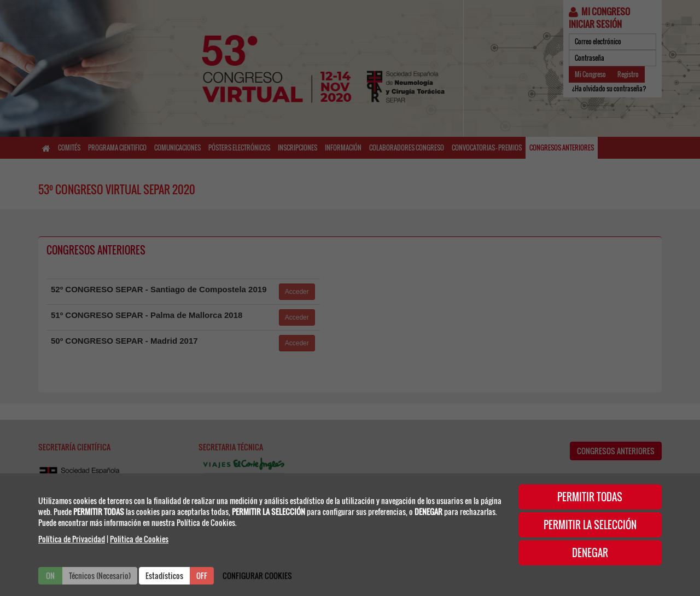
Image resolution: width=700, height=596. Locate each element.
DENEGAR (590, 553)
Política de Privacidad (72, 539)
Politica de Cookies (139, 539)
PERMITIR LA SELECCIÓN (590, 525)
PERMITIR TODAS (590, 497)
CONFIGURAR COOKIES (257, 575)
